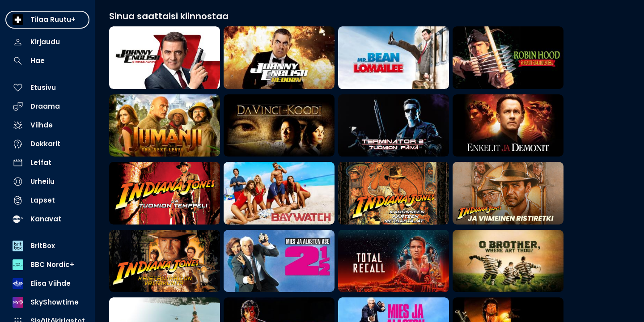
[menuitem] (47, 20)
